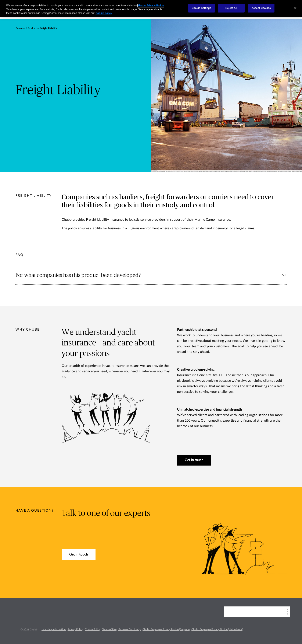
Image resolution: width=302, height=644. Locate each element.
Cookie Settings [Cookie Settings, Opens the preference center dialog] (201, 8)
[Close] (295, 8)
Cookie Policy (93, 629)
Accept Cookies (261, 8)
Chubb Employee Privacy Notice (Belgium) (166, 629)
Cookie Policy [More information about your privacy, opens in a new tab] (104, 13)
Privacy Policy (75, 629)
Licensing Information (54, 629)
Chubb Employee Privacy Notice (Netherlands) (217, 629)
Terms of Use (109, 629)
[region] (151, 9)
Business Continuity (130, 629)
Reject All (231, 8)
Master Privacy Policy (151, 6)
